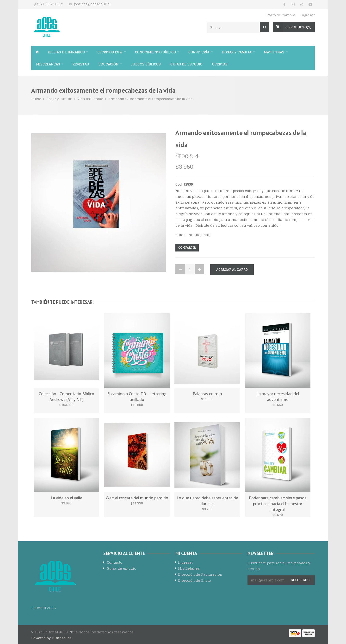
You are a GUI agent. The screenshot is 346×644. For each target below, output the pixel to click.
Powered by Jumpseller (51, 638)
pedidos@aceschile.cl (92, 4)
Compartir (187, 248)
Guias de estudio (186, 64)
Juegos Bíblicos (146, 64)
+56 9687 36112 (51, 4)
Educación (108, 64)
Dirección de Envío (195, 581)
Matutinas (274, 52)
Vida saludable (90, 99)
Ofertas (220, 64)
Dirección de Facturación (200, 575)
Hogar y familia (237, 52)
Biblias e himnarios (66, 52)
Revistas (81, 64)
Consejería (199, 52)
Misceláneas (48, 64)
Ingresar (308, 15)
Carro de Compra (281, 15)
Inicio (37, 52)
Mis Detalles (189, 569)
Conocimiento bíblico (155, 52)
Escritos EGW (110, 52)
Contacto (115, 563)
